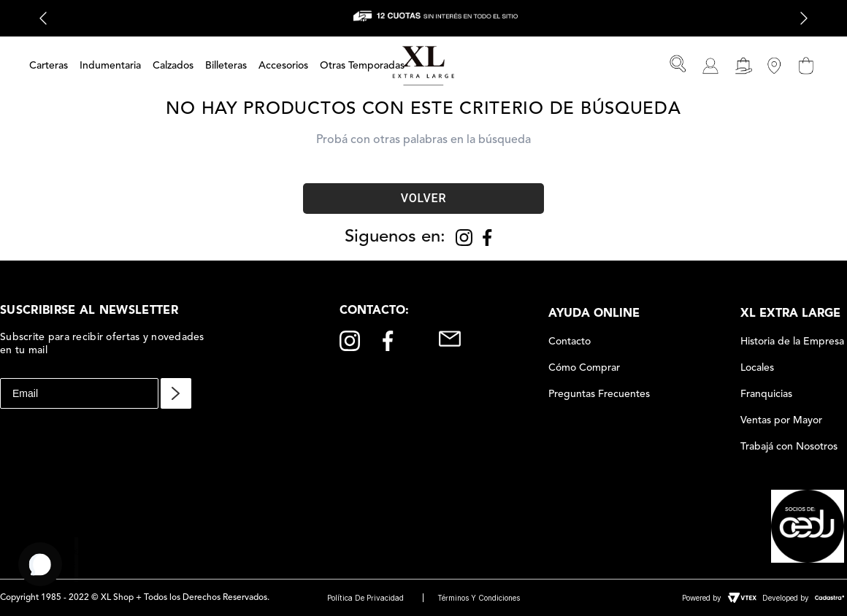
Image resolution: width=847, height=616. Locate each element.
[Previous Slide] (43, 18)
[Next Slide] (804, 18)
